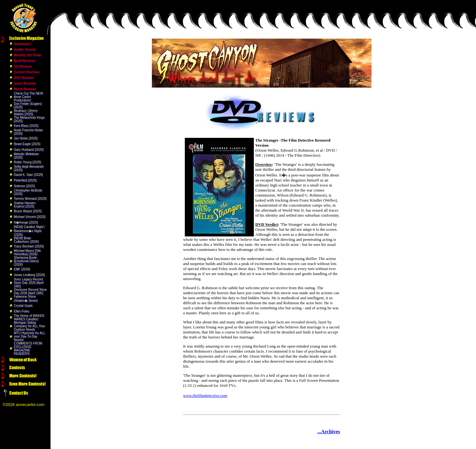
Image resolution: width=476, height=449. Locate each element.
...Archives (329, 432)
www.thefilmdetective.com (205, 395)
